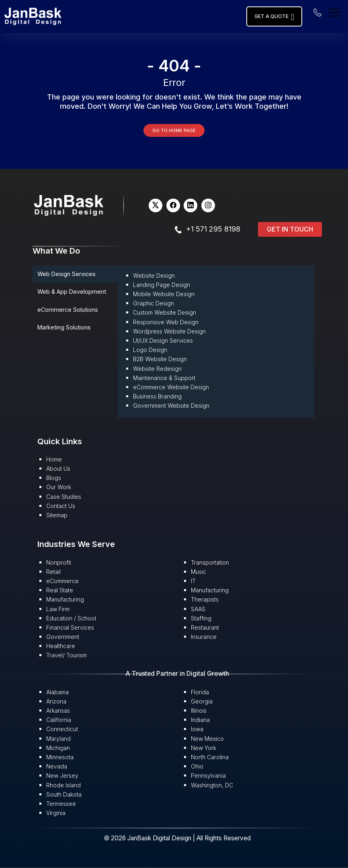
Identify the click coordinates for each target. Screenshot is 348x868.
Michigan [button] (58, 748)
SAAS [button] (198, 609)
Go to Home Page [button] (174, 130)
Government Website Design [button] (171, 406)
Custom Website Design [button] (165, 312)
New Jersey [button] (62, 776)
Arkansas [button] (58, 710)
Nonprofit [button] (59, 562)
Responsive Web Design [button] (166, 322)
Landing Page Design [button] (162, 285)
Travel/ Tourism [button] (67, 655)
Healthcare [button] (61, 646)
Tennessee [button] (61, 804)
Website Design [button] (154, 275)
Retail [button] (53, 572)
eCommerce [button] (62, 581)
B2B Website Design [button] (160, 359)
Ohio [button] (197, 766)
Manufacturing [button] (65, 599)
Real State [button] (60, 590)
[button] (33, 16)
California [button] (59, 720)
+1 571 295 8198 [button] (213, 229)
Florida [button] (200, 692)
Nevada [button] (57, 766)
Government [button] (63, 637)
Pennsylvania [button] (208, 776)
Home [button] (54, 459)
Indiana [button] (200, 720)
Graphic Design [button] (154, 303)
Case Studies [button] (64, 497)
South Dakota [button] (64, 794)
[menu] (334, 11)
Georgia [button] (202, 701)
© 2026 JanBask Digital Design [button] (148, 838)
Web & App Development (72, 292)
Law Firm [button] (58, 609)
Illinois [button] (199, 710)
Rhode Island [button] (63, 785)
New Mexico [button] (207, 739)
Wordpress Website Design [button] (169, 331)
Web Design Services (67, 274)
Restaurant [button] (205, 627)
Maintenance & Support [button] (164, 378)
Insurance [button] (204, 637)
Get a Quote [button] (274, 16)
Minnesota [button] (60, 757)
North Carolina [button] (210, 757)
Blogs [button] (54, 478)
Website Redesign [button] (157, 369)
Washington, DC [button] (212, 785)
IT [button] (193, 581)
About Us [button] (58, 469)
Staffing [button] (201, 618)
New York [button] (204, 748)
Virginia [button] (56, 813)
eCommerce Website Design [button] (171, 387)
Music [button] (199, 572)
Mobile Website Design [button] (164, 294)
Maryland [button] (58, 739)
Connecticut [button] (62, 729)
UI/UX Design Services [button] (163, 340)
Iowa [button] (197, 729)
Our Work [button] (59, 487)
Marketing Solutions (64, 327)
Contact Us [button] (61, 506)
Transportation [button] (210, 562)
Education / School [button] (71, 618)
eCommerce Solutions (68, 310)
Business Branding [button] (157, 396)
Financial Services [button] (70, 627)
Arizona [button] (56, 701)
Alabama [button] (57, 692)
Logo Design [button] (150, 350)
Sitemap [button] (57, 515)
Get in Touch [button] (290, 229)
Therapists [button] (205, 599)
